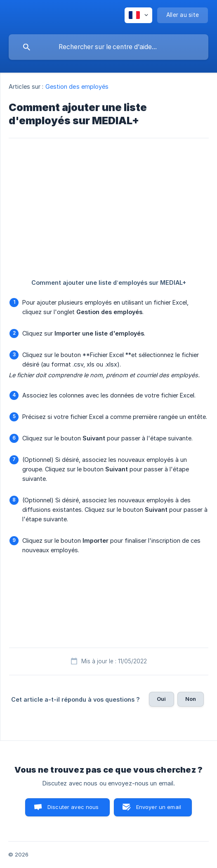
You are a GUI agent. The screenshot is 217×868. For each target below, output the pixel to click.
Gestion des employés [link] (77, 86)
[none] (138, 15)
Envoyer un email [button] (159, 807)
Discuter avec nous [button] (73, 807)
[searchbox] (108, 47)
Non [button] (191, 699)
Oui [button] (161, 699)
